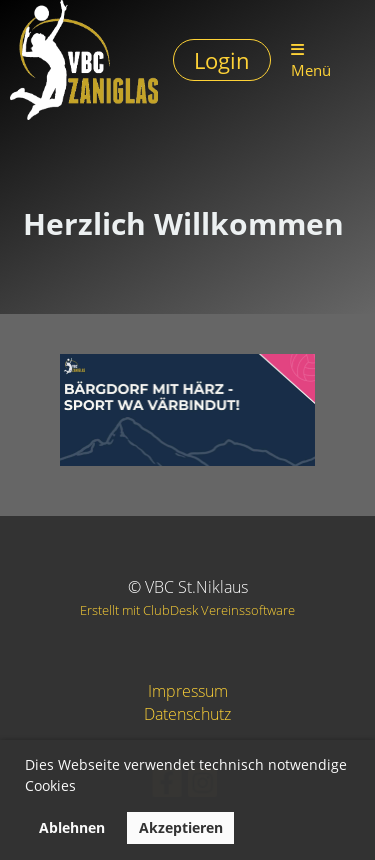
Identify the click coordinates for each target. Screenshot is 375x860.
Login (222, 60)
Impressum (188, 691)
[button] (83, 789)
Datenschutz (187, 714)
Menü (311, 61)
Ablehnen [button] (72, 827)
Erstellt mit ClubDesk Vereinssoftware (187, 610)
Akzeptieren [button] (181, 827)
